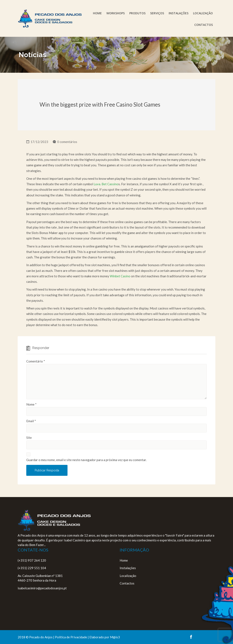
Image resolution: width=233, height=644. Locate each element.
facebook (191, 637)
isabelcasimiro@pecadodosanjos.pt (42, 588)
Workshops (116, 13)
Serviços (157, 13)
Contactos (204, 25)
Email (31, 421)
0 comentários (67, 142)
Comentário (36, 361)
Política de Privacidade (71, 637)
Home (97, 13)
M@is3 (115, 637)
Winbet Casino (120, 276)
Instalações (179, 13)
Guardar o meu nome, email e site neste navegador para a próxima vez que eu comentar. (86, 460)
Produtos (137, 13)
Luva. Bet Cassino (106, 184)
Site (29, 438)
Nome (31, 404)
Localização (203, 13)
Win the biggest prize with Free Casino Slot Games (100, 104)
